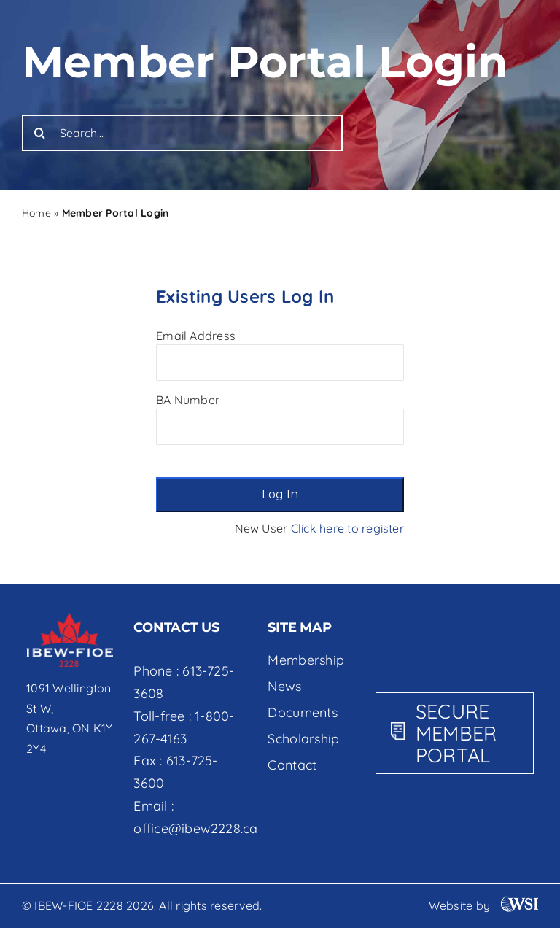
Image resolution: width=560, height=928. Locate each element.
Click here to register (347, 528)
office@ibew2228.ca (195, 828)
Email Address (196, 336)
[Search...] (182, 133)
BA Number (188, 400)
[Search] (40, 133)
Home (36, 213)
